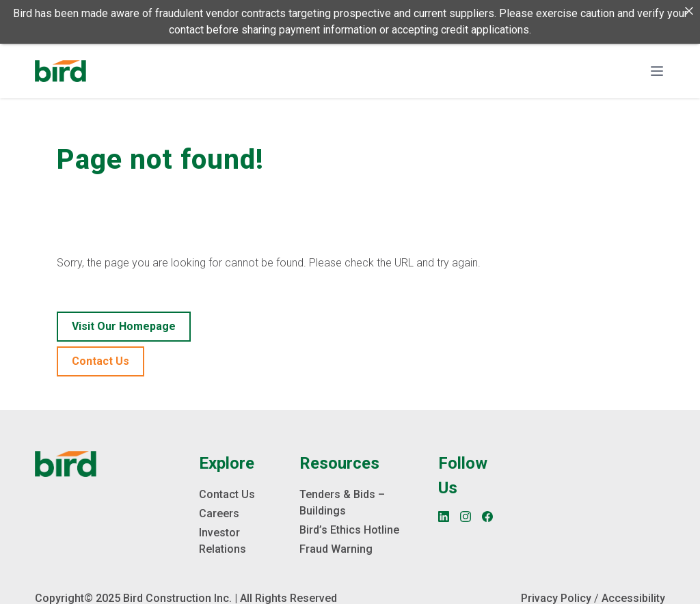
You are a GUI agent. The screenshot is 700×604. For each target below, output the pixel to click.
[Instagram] (466, 516)
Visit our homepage (124, 326)
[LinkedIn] (444, 516)
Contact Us (100, 360)
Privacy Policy (556, 598)
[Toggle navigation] (657, 71)
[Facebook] (487, 516)
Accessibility (633, 598)
